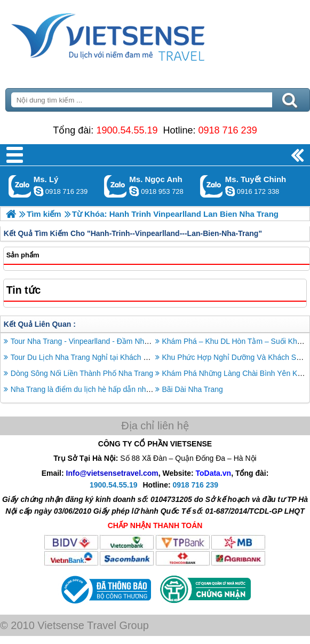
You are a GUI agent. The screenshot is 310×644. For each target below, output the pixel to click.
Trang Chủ (134, 35)
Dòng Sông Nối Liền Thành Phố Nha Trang (82, 373)
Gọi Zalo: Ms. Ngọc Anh (116, 186)
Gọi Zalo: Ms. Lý (20, 186)
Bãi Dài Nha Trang (193, 389)
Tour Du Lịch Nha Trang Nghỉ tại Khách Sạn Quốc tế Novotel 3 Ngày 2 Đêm (137, 357)
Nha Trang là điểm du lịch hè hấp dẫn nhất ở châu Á (98, 389)
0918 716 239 (228, 130)
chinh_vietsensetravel (230, 191)
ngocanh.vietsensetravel (134, 191)
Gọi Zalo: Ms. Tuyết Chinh (212, 186)
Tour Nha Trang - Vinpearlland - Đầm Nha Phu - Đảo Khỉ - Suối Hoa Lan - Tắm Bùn (149, 341)
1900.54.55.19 (127, 130)
